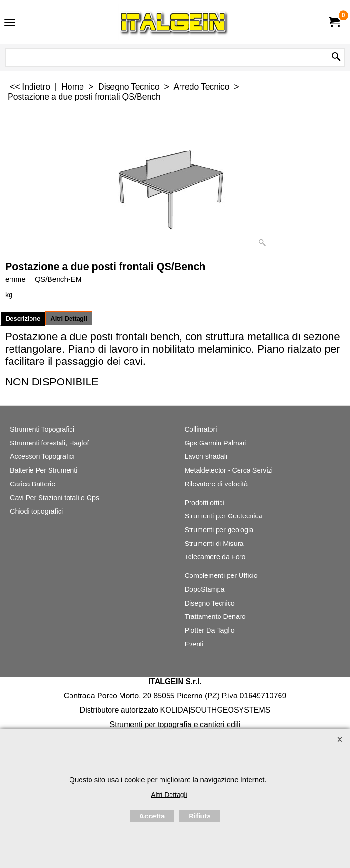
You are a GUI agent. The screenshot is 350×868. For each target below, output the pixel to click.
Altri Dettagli (69, 318)
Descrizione (23, 318)
